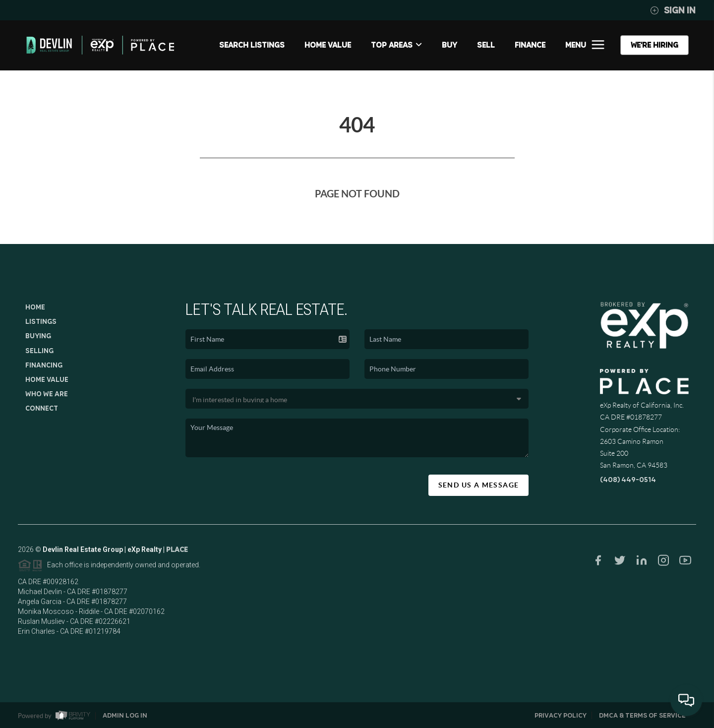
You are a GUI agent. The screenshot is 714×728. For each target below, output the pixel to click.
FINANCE (530, 45)
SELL (486, 45)
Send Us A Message (479, 485)
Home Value (328, 45)
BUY (449, 45)
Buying (38, 336)
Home (35, 307)
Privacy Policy (561, 715)
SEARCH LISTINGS (252, 45)
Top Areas (396, 45)
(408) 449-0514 (628, 480)
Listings (41, 321)
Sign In (673, 10)
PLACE (177, 552)
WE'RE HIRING (654, 45)
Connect (42, 408)
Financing (44, 365)
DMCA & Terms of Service (642, 715)
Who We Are (47, 394)
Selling (39, 351)
